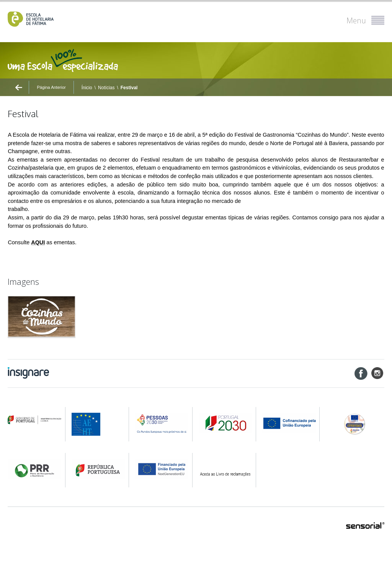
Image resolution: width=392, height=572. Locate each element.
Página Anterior (51, 87)
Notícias (106, 88)
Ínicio (87, 88)
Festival (129, 88)
